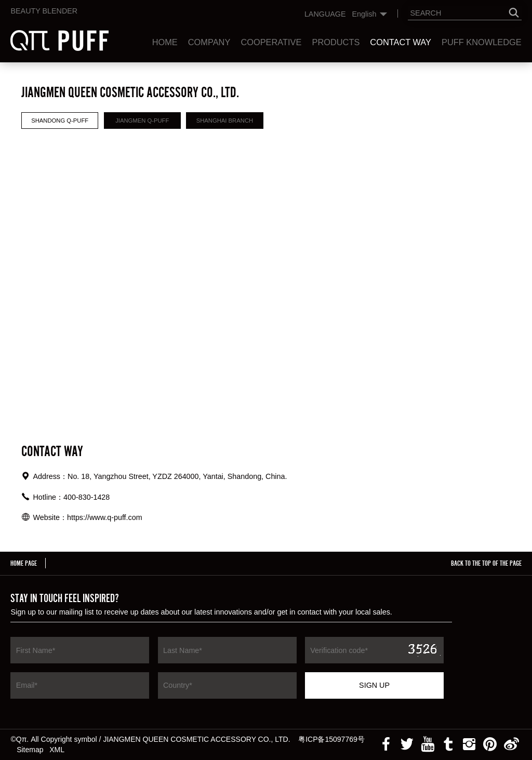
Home (165, 42)
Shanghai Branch (225, 121)
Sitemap (30, 750)
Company (209, 42)
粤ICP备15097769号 (331, 739)
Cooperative (271, 42)
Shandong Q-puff (60, 121)
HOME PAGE (24, 563)
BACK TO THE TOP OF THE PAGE (486, 563)
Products (336, 42)
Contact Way (401, 42)
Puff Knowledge (482, 42)
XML (57, 750)
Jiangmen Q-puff (142, 121)
